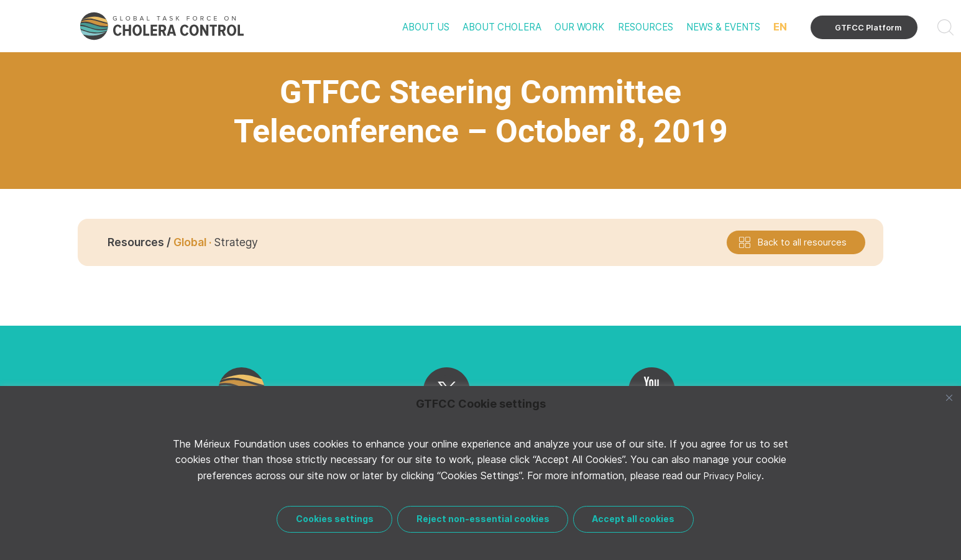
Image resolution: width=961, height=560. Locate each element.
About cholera (502, 27)
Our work (579, 27)
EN (780, 27)
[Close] (949, 402)
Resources (646, 27)
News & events (723, 27)
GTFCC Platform (868, 28)
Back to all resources (802, 242)
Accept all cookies (636, 519)
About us (426, 27)
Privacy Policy (733, 480)
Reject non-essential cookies (483, 519)
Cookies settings (332, 519)
